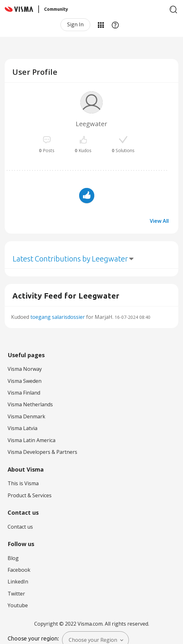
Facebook (19, 570)
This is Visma (23, 483)
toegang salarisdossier (58, 317)
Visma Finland (24, 393)
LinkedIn (18, 582)
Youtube (18, 605)
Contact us (20, 527)
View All (159, 221)
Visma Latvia (22, 428)
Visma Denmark (26, 416)
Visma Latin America (32, 440)
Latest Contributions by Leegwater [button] (70, 259)
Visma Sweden (25, 381)
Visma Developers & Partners (42, 452)
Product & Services (30, 495)
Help (115, 25)
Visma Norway (25, 369)
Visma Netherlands (30, 404)
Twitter (16, 594)
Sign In (75, 24)
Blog (13, 558)
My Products (101, 25)
